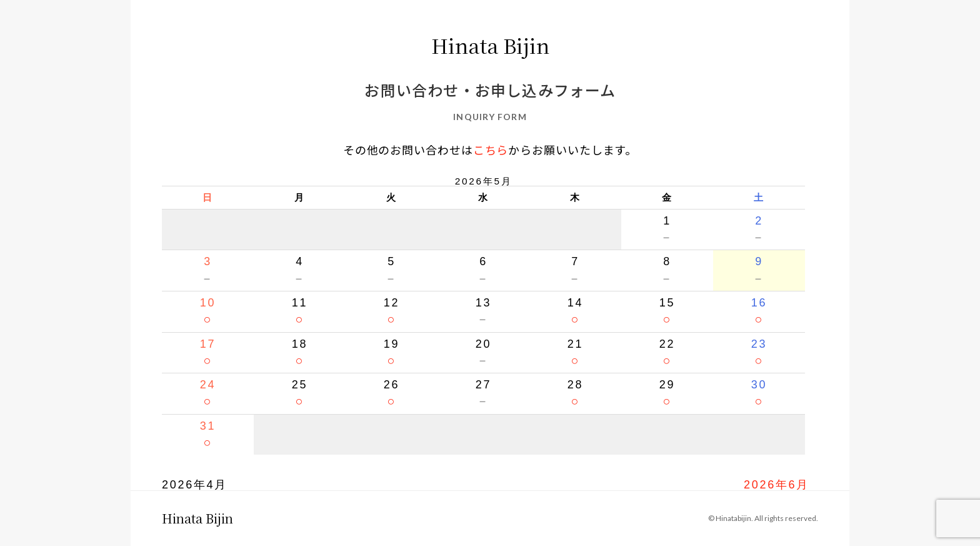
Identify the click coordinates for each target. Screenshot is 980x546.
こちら (491, 149)
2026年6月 (777, 485)
